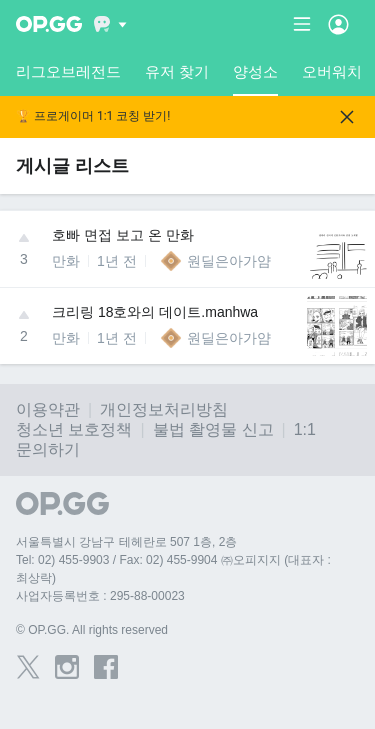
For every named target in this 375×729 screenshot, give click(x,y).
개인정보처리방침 (164, 409)
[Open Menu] (338, 24)
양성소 (255, 79)
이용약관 (48, 409)
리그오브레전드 (68, 71)
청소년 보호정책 (74, 429)
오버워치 (332, 71)
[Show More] (110, 24)
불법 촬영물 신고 (213, 429)
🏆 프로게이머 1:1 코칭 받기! (93, 116)
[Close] (347, 117)
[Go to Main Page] (49, 24)
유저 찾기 (177, 71)
